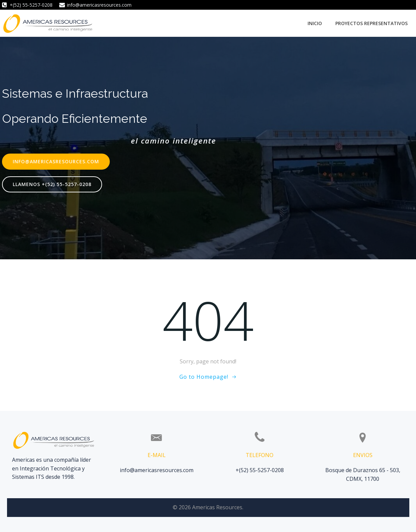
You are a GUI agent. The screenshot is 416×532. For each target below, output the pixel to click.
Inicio (315, 23)
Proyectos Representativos (371, 23)
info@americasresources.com (157, 470)
